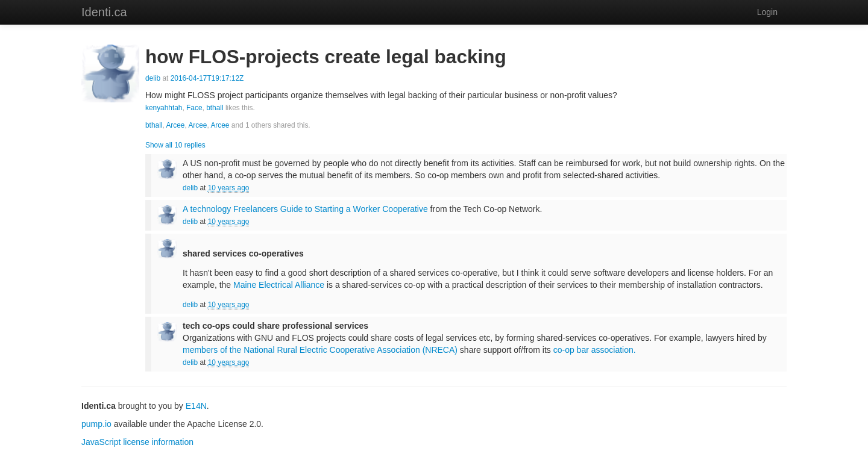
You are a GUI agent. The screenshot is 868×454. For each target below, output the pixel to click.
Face (194, 108)
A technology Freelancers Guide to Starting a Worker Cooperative (305, 209)
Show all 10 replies (175, 145)
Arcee (175, 125)
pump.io (96, 424)
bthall (215, 108)
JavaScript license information (137, 442)
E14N (196, 406)
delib (153, 78)
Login (767, 12)
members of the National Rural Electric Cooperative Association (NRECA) (320, 350)
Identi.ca (104, 12)
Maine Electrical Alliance (279, 285)
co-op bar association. (595, 350)
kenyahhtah (164, 108)
